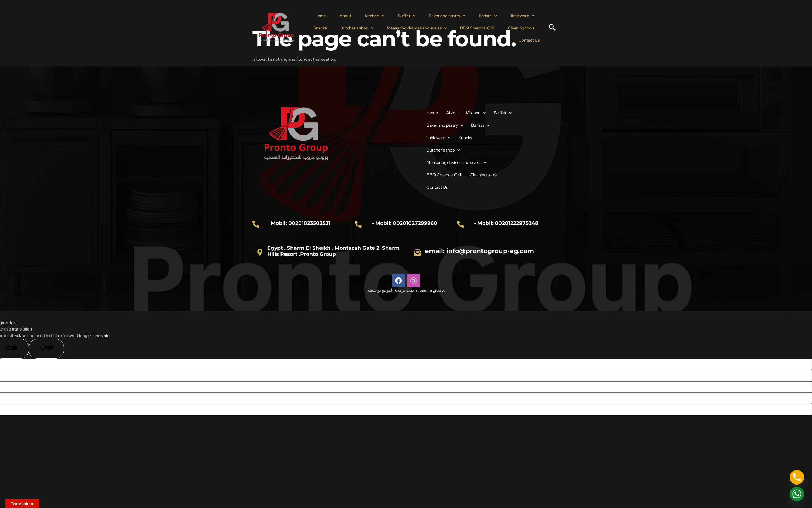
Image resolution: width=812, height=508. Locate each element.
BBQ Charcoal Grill (477, 28)
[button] (375, 16)
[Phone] (797, 477)
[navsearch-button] (550, 28)
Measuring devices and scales (417, 28)
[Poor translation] (46, 349)
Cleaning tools (521, 28)
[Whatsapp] (797, 494)
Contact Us (529, 40)
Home (320, 16)
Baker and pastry (447, 16)
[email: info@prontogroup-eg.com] (418, 252)
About (345, 16)
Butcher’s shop (357, 28)
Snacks (320, 28)
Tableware (522, 16)
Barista (488, 16)
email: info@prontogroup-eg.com (480, 251)
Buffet (407, 16)
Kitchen (375, 16)
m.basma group (429, 290)
